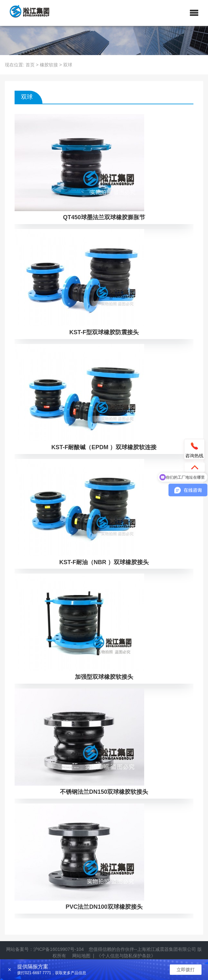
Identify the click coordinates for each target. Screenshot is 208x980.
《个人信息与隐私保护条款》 (126, 956)
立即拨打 (186, 970)
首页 (30, 65)
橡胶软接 (49, 65)
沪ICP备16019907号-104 (59, 949)
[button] (194, 13)
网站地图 (81, 956)
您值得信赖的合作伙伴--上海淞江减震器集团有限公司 (142, 949)
